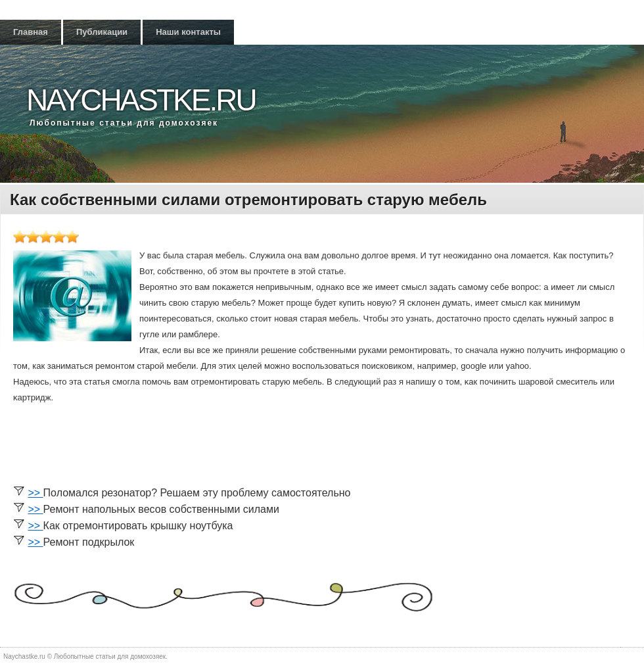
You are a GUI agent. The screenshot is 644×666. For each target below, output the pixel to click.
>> (35, 493)
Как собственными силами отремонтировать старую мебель (248, 200)
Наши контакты (188, 32)
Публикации (102, 32)
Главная (31, 32)
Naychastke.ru (141, 100)
